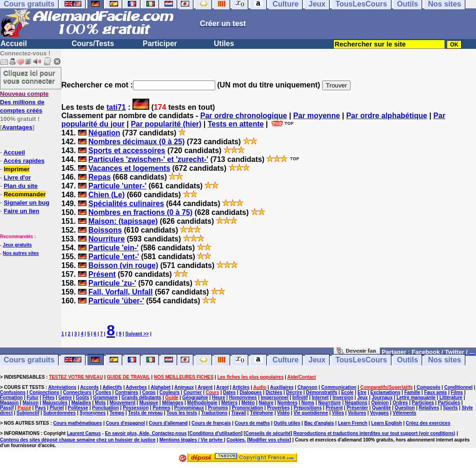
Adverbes (137, 387)
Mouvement (123, 403)
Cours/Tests (93, 43)
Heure (218, 398)
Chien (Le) (106, 195)
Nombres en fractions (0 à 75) (140, 212)
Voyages (379, 413)
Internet (321, 398)
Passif (7, 408)
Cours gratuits (29, 360)
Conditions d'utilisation (215, 433)
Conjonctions (44, 392)
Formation (11, 398)
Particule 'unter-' (117, 186)
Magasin (9, 403)
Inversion (343, 398)
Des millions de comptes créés (24, 102)
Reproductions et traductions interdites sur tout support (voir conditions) (374, 433)
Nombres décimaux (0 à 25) (136, 142)
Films (457, 392)
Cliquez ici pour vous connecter (29, 77)
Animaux (184, 387)
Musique (149, 403)
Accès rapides (24, 161)
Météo (248, 403)
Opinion (380, 403)
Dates (229, 392)
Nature (266, 403)
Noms (308, 403)
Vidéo (283, 413)
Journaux (382, 398)
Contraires (126, 392)
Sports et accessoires (127, 150)
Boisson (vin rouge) (123, 265)
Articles (241, 387)
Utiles (224, 43)
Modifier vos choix (269, 440)
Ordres (400, 403)
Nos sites (445, 360)
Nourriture (106, 239)
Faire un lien (22, 211)
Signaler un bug (26, 203)
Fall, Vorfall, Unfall (120, 292)
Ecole (347, 392)
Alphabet (161, 387)
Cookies (235, 440)
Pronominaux (189, 408)
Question (405, 408)
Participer (160, 43)
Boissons (105, 230)
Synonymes (93, 413)
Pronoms (218, 408)
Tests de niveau (145, 413)
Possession (136, 408)
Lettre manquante (416, 398)
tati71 (116, 107)
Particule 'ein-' (113, 248)
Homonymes (243, 398)
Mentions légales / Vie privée (192, 440)
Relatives (429, 408)
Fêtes (48, 398)
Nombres (288, 403)
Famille (412, 392)
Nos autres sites (21, 253)
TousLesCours (361, 360)
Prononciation (248, 408)
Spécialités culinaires (126, 204)
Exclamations (385, 392)
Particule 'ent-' (114, 257)
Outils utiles (287, 423)
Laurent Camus (84, 433)
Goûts (83, 398)
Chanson (307, 387)
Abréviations (63, 387)
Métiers (229, 403)
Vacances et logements (129, 168)
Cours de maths (252, 423)
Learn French (353, 423)
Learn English (387, 423)
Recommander (25, 194)
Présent (102, 274)
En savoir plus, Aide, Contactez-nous (146, 433)
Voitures (357, 413)
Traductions (215, 413)
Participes (423, 403)
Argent (205, 387)
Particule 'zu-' (112, 283)
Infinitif (300, 398)
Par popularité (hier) (166, 124)
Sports (450, 408)
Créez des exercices (428, 423)
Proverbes (278, 408)
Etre (362, 392)
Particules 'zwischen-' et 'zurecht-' (148, 159)
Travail (239, 413)
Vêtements (405, 413)
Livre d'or (17, 177)
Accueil (14, 43)
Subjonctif (28, 413)
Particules (449, 403)
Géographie (195, 398)
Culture (285, 360)
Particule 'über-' (116, 301)
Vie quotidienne (311, 413)
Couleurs (169, 392)
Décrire (294, 392)
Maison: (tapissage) (123, 221)
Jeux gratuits (17, 245)
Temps (117, 413)
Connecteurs (77, 392)
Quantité (381, 408)
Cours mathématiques (77, 423)
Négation (104, 133)
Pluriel (57, 408)
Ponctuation (106, 408)
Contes (103, 392)
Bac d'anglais (319, 423)
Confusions (13, 392)
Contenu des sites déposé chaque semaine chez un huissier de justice (78, 440)
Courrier (193, 392)
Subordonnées (59, 413)
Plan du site (21, 186)
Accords (89, 387)
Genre (65, 398)
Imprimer (17, 169)
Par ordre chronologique (244, 116)
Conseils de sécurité (268, 433)
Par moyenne (317, 116)
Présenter (357, 408)
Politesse (78, 408)
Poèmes (161, 408)
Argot (222, 387)
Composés (428, 387)
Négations (356, 403)
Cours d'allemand (168, 423)
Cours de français (211, 423)
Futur (33, 398)
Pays (40, 408)
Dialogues (251, 392)
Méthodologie (202, 403)
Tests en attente (236, 124)
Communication (339, 387)
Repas (99, 177)
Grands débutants (141, 398)
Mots (100, 403)
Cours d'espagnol (126, 423)
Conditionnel (459, 387)
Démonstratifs (321, 392)
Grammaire (105, 398)
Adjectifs (112, 387)
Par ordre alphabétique (387, 116)
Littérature (451, 398)
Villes (338, 413)
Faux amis (435, 392)
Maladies (81, 403)
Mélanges (173, 403)
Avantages (17, 127)
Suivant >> (137, 334)
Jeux (317, 360)
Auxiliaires (282, 387)
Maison (30, 403)
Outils (407, 360)
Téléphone (262, 413)
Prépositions (308, 408)
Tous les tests (182, 413)
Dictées (274, 392)
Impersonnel (274, 398)
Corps (149, 392)
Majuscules (55, 403)
